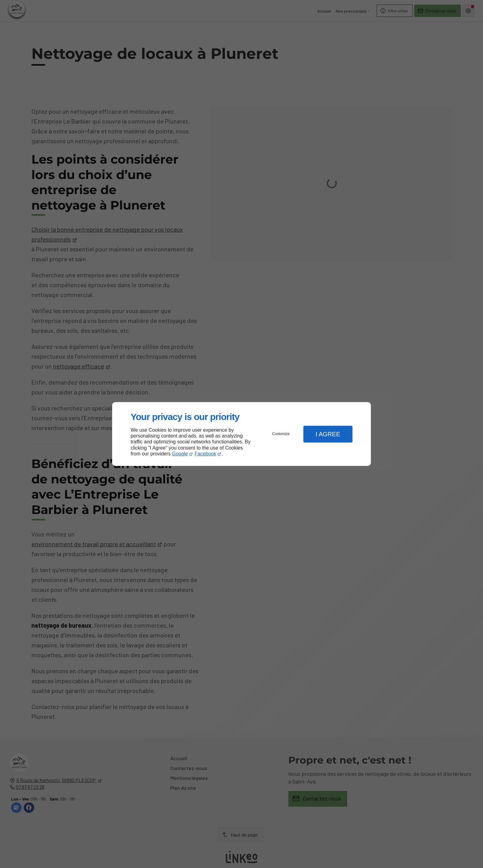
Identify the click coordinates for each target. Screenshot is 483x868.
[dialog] (241, 434)
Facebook (205, 454)
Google (180, 454)
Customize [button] (281, 434)
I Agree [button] (328, 434)
